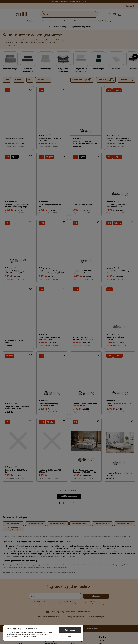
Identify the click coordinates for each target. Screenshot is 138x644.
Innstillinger (70, 636)
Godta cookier (70, 630)
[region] (43, 633)
